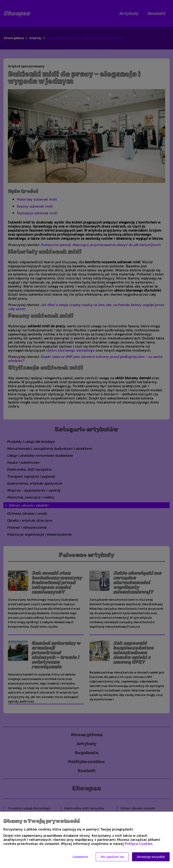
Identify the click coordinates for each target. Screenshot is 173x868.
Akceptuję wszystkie (151, 857)
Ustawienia (80, 857)
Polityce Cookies (138, 844)
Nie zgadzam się (112, 857)
